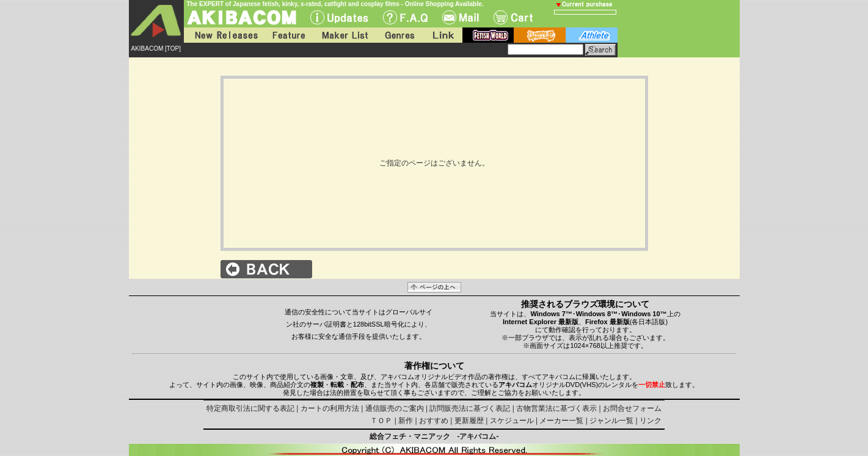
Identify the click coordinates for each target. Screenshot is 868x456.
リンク (651, 421)
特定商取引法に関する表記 (250, 408)
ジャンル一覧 (611, 421)
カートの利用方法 (330, 408)
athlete (592, 35)
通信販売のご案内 (395, 408)
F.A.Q (405, 17)
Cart (513, 17)
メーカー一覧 (561, 421)
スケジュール (512, 421)
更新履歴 (469, 421)
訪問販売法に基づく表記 (470, 408)
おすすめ (434, 421)
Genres (399, 35)
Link (442, 35)
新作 (406, 421)
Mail (461, 17)
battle (540, 35)
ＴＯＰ (381, 421)
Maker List (345, 35)
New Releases (224, 35)
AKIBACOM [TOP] (156, 49)
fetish (488, 35)
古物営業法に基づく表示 (556, 408)
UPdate (339, 17)
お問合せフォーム (632, 408)
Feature (288, 35)
